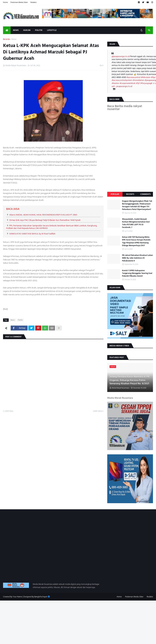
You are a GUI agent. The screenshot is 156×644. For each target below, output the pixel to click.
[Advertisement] (78, 622)
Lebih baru (9, 411)
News (14, 39)
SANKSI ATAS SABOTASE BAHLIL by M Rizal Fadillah (32, 234)
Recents (130, 194)
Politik (20, 320)
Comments (145, 194)
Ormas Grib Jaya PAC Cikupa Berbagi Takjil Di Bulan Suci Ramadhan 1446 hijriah (45, 220)
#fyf (138, 83)
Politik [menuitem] (39, 30)
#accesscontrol (133, 77)
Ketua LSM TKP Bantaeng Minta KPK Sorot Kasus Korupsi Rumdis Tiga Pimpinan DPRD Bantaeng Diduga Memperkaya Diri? (136, 241)
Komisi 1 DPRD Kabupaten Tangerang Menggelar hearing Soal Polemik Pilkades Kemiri (137, 273)
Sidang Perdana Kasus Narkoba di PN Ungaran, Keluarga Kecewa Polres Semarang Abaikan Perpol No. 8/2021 (129, 380)
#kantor (115, 83)
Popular (115, 194)
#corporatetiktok (127, 83)
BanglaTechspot (41, 597)
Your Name (17, 597)
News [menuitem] (16, 30)
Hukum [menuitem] (27, 30)
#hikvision (145, 77)
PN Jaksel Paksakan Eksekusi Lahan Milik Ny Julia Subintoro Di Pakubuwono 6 (137, 258)
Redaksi (34, 2)
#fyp (153, 77)
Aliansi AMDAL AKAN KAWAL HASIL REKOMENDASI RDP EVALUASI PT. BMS (43, 215)
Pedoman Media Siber (19, 2)
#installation (138, 80)
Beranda (6, 39)
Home (5, 2)
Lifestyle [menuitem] (52, 30)
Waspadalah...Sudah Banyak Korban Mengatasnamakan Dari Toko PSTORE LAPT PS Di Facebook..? (136, 223)
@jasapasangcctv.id (120, 56)
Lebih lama (97, 411)
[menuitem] (7, 30)
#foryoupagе (146, 83)
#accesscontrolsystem (122, 80)
